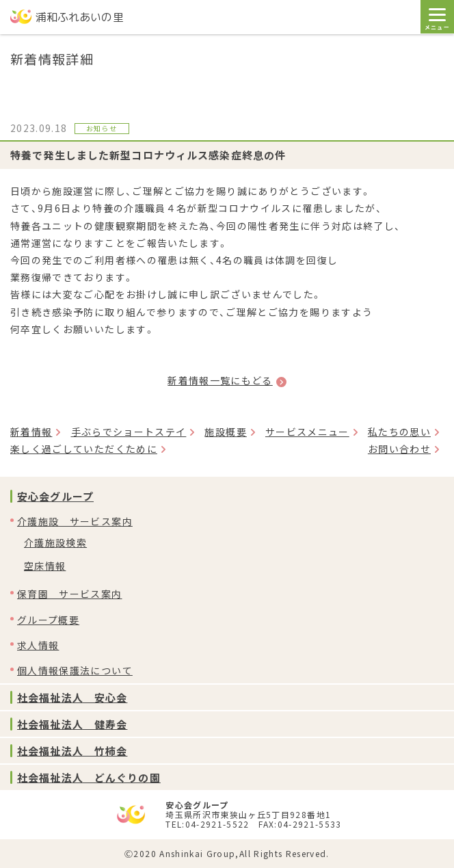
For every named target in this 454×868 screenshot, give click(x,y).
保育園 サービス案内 (70, 594)
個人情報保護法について (75, 670)
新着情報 (31, 432)
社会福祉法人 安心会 (72, 697)
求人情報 (38, 645)
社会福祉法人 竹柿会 (72, 751)
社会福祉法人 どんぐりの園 (89, 777)
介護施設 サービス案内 (75, 521)
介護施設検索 (55, 542)
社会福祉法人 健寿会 (72, 724)
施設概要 (225, 432)
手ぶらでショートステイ (129, 432)
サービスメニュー (307, 432)
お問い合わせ (399, 449)
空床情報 (45, 566)
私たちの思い (399, 432)
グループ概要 (48, 620)
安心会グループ (55, 496)
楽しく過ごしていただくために (84, 449)
